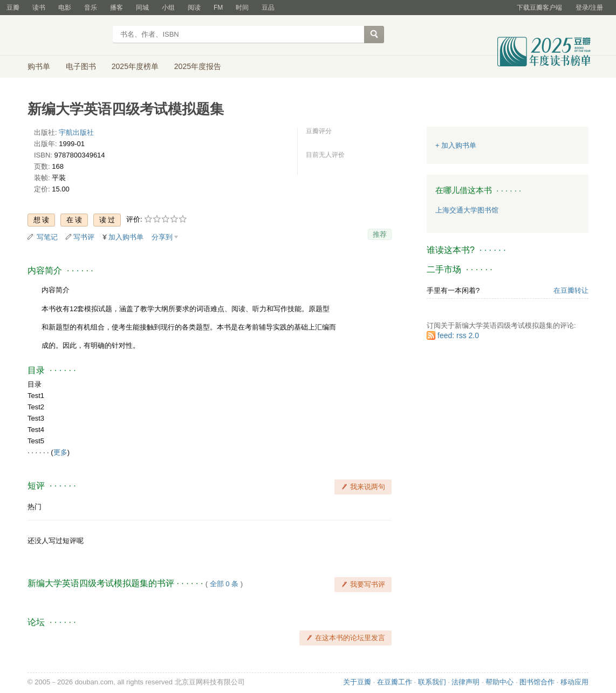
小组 (168, 8)
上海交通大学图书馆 (467, 210)
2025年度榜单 (135, 66)
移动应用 (574, 682)
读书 (39, 8)
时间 (242, 8)
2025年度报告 (198, 66)
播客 (117, 8)
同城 (142, 8)
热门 (35, 507)
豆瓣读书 (67, 36)
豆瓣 (13, 8)
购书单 (39, 66)
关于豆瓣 (357, 682)
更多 (60, 452)
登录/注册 (589, 8)
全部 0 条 (224, 584)
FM (218, 8)
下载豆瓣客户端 (539, 8)
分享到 (162, 237)
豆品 (268, 8)
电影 (65, 8)
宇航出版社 (76, 132)
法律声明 (466, 682)
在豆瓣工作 (395, 682)
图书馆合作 (537, 682)
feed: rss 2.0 (458, 335)
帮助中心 (499, 682)
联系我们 (432, 682)
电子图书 (81, 66)
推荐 (380, 234)
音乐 (91, 8)
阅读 (194, 8)
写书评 (84, 237)
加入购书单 (126, 237)
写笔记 (47, 237)
